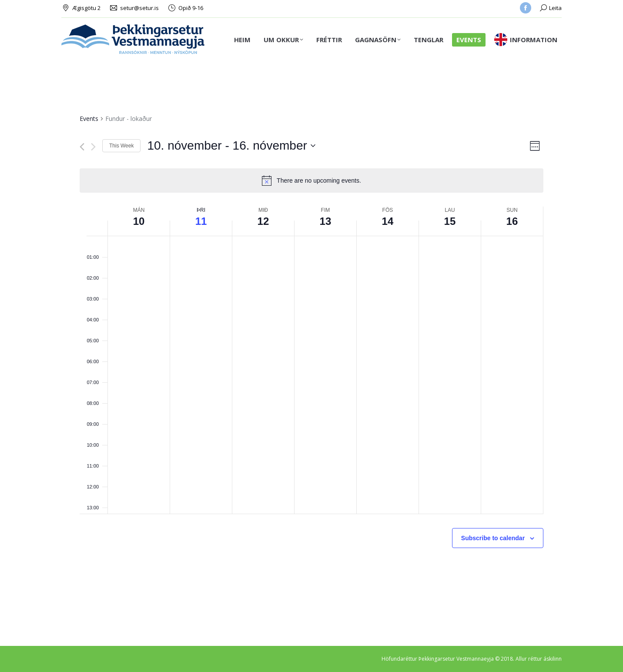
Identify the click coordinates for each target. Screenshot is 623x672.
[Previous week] (82, 147)
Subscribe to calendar (493, 538)
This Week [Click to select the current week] (121, 146)
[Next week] (93, 147)
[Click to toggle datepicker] (231, 146)
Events (89, 119)
